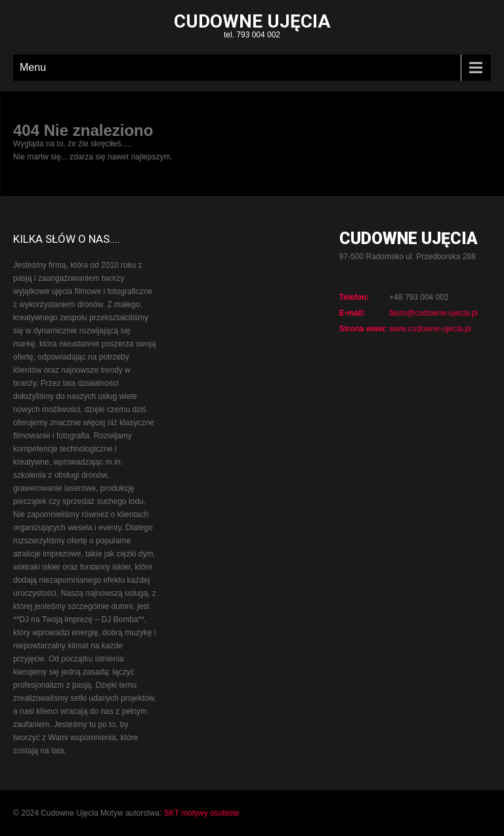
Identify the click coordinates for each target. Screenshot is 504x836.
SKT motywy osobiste (202, 813)
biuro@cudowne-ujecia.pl (433, 313)
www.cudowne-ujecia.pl (430, 329)
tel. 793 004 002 (252, 27)
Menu (33, 67)
